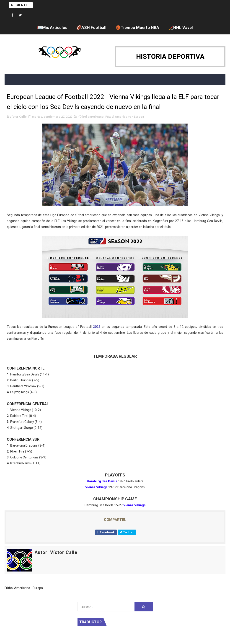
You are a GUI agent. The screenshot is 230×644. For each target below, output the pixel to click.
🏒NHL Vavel (181, 27)
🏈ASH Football (91, 27)
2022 (97, 327)
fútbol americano (91, 117)
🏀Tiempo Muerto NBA (137, 27)
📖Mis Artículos (52, 27)
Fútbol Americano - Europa (125, 117)
